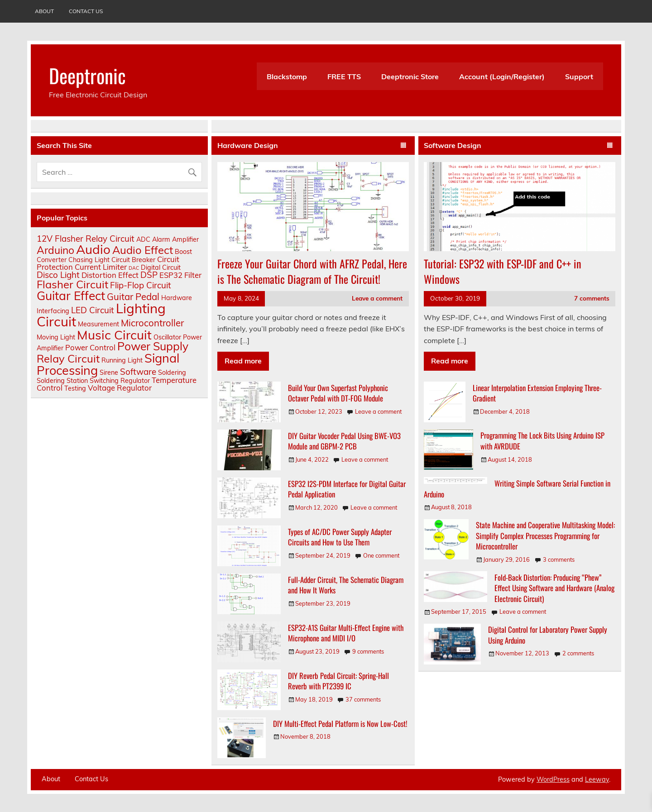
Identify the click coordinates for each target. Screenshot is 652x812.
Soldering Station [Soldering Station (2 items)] (62, 381)
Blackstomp (287, 76)
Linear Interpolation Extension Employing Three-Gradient (537, 393)
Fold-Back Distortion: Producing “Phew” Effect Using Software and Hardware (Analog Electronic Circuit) (554, 588)
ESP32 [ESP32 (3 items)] (171, 275)
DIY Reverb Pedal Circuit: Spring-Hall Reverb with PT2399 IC (338, 681)
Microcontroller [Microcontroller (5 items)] (152, 323)
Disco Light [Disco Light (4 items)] (58, 275)
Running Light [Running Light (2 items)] (122, 360)
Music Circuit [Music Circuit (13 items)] (114, 335)
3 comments (559, 559)
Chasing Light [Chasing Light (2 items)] (89, 260)
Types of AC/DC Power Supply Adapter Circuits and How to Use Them (340, 537)
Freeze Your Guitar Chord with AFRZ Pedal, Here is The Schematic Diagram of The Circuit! (312, 271)
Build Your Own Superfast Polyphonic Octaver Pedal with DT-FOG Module (338, 393)
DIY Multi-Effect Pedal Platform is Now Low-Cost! (340, 724)
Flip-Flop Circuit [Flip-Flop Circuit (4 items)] (141, 285)
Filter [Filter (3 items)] (193, 275)
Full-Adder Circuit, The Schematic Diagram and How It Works (346, 585)
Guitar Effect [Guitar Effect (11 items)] (71, 296)
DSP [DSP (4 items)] (149, 275)
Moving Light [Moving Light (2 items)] (56, 337)
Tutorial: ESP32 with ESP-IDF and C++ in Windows (503, 271)
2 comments (578, 653)
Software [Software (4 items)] (138, 372)
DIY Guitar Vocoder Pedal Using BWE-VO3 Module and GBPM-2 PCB (344, 441)
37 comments (363, 699)
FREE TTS (344, 76)
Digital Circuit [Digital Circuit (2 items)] (161, 267)
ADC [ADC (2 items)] (143, 239)
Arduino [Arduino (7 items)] (55, 250)
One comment (381, 555)
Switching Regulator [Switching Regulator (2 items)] (120, 381)
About (44, 11)
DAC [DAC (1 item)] (134, 268)
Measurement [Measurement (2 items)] (98, 324)
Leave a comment (377, 298)
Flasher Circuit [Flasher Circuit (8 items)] (72, 284)
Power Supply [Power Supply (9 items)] (153, 346)
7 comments (592, 298)
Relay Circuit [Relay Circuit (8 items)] (68, 358)
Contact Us (86, 11)
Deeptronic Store (410, 76)
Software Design (453, 145)
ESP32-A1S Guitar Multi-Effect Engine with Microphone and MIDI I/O (346, 633)
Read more (243, 361)
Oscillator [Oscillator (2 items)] (167, 337)
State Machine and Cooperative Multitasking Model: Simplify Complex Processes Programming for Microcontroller (545, 535)
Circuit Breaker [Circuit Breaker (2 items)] (133, 260)
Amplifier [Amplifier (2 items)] (185, 239)
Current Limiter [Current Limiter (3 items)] (101, 267)
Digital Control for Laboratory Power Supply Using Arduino (548, 635)
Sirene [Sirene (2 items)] (109, 373)
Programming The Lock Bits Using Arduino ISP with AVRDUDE (542, 441)
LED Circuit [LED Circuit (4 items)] (93, 310)
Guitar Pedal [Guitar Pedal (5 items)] (133, 297)
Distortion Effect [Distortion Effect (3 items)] (110, 275)
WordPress (553, 779)
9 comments (368, 651)
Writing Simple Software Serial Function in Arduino (517, 489)
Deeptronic (87, 75)
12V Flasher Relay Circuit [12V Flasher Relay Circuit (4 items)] (86, 239)
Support (579, 76)
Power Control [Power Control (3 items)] (90, 347)
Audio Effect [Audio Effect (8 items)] (143, 250)
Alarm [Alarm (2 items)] (161, 239)
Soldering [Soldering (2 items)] (172, 373)
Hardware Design (248, 145)
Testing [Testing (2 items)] (75, 388)
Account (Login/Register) (502, 76)
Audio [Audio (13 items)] (93, 249)
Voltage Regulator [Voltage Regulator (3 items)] (120, 388)
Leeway (597, 779)
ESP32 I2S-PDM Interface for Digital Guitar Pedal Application (347, 489)
